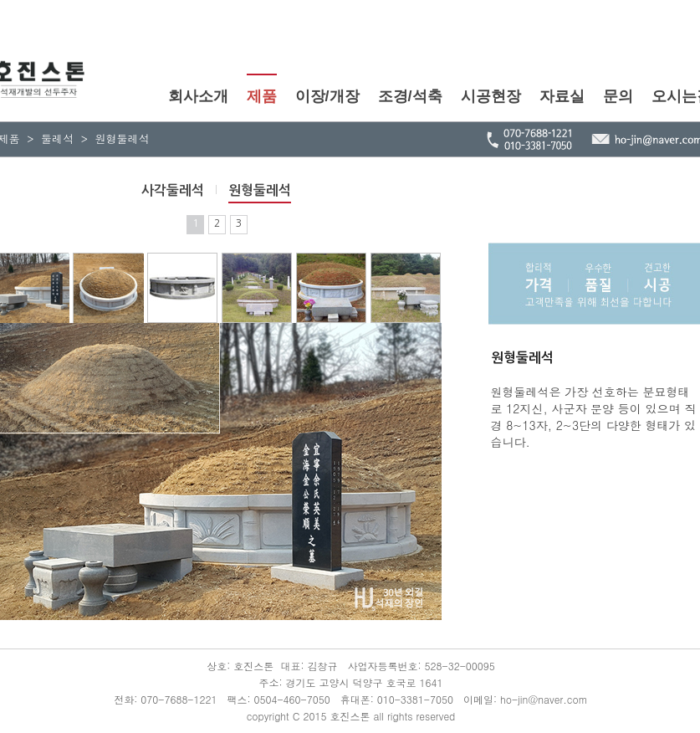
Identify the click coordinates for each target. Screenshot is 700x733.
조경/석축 (410, 96)
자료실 (562, 96)
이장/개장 (327, 96)
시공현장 (491, 96)
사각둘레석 (173, 190)
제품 (262, 96)
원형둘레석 (260, 190)
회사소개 (198, 96)
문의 (618, 96)
